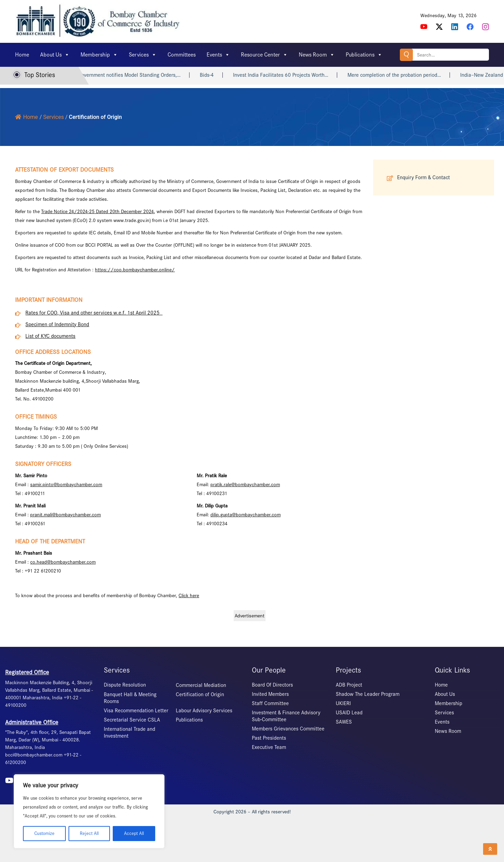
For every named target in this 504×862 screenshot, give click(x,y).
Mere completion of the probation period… (400, 75)
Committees (182, 55)
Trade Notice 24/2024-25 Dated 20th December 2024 (97, 211)
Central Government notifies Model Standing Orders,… (126, 75)
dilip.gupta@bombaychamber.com (245, 515)
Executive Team (269, 747)
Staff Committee (270, 703)
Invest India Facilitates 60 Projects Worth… (287, 75)
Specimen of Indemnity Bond (57, 324)
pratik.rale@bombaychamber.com (245, 484)
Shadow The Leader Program (368, 694)
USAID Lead (349, 713)
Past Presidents (269, 738)
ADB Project (349, 685)
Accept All (134, 833)
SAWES (344, 722)
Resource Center (264, 55)
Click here (189, 595)
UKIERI (343, 703)
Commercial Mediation (201, 685)
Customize (44, 833)
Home (22, 55)
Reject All (89, 833)
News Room (317, 55)
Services (143, 55)
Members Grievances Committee (288, 729)
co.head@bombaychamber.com (63, 562)
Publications (364, 55)
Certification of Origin (200, 694)
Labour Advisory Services (204, 711)
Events (218, 55)
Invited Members (270, 694)
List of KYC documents (50, 336)
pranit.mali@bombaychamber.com (65, 515)
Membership (99, 55)
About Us (55, 55)
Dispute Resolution (125, 685)
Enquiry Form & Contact (423, 177)
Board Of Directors (272, 685)
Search (406, 55)
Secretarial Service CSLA (132, 720)
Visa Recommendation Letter (136, 711)
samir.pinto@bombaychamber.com (66, 484)
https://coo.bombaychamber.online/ (135, 270)
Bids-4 (213, 75)
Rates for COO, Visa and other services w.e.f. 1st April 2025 (94, 313)
